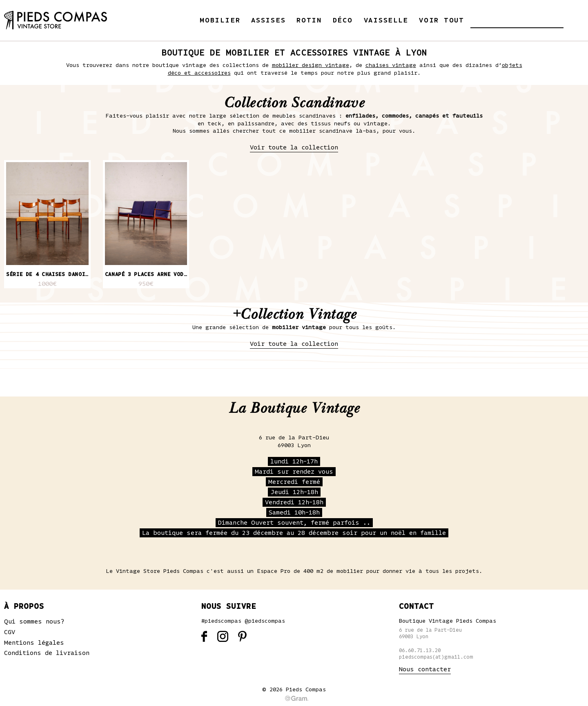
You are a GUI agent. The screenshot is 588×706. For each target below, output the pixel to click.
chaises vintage (391, 65)
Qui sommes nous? (34, 621)
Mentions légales (34, 643)
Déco (343, 20)
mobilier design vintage (311, 65)
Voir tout (442, 20)
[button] (477, 20)
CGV (10, 632)
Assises (268, 20)
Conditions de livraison (47, 653)
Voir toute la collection (294, 147)
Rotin (309, 20)
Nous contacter (425, 669)
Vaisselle (386, 20)
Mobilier (220, 20)
